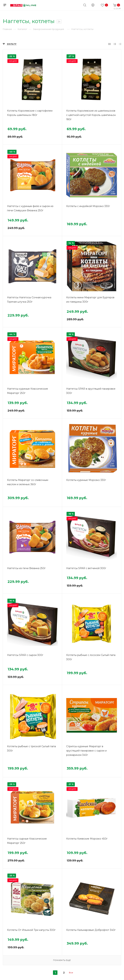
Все (71, 973)
